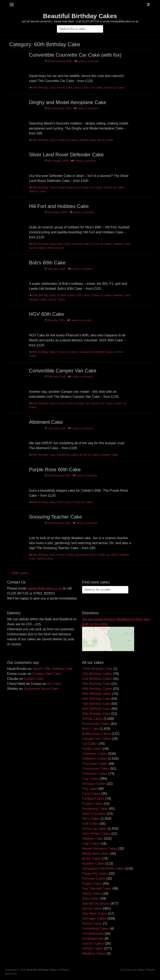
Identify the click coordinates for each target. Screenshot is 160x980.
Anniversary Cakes (96, 724)
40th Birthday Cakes (97, 689)
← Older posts (18, 573)
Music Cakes (92, 859)
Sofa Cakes (91, 899)
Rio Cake (54, 684)
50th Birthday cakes (97, 694)
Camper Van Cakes (87, 403)
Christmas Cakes (95, 774)
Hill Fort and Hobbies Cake (59, 206)
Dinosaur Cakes (94, 784)
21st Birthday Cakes (97, 679)
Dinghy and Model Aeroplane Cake (68, 102)
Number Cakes (38, 299)
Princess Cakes (94, 879)
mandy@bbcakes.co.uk (44, 588)
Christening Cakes (96, 769)
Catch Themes (146, 970)
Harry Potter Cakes (96, 834)
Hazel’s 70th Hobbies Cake (53, 669)
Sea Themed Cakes (97, 889)
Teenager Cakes (94, 918)
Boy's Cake (82, 88)
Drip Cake (89, 789)
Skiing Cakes (92, 894)
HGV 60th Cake (46, 314)
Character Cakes (95, 754)
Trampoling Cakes (96, 928)
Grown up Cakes (114, 88)
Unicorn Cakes (93, 943)
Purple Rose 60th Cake (55, 469)
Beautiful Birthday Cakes (80, 16)
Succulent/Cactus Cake (41, 689)
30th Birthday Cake (96, 684)
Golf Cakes (83, 295)
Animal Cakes (65, 88)
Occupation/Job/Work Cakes (96, 352)
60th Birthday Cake (44, 88)
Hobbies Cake (87, 140)
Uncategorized (93, 938)
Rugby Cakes (92, 884)
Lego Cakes (91, 844)
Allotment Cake (46, 422)
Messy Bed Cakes (96, 854)
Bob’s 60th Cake (47, 263)
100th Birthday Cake (97, 669)
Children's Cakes (95, 759)
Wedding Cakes (94, 953)
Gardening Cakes (67, 455)
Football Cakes (81, 244)
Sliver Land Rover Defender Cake (66, 155)
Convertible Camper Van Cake (63, 371)
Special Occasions (96, 904)
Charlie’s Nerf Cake (46, 674)
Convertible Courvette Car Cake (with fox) (75, 55)
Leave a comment (88, 61)
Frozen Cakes (92, 804)
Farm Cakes (91, 794)
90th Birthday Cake (96, 714)
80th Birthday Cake (96, 709)
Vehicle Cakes (37, 191)
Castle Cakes (92, 749)
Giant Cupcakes (94, 814)
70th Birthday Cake (96, 704)
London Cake (34, 679)
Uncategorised (93, 933)
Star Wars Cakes (95, 913)
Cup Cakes (90, 779)
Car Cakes (96, 88)
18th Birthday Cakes (97, 674)
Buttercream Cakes (96, 734)
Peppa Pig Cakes (95, 874)
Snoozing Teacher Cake (55, 517)
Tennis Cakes (92, 923)
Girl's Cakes (64, 502)
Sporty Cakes (105, 140)
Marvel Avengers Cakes (100, 849)
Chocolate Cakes (95, 764)
